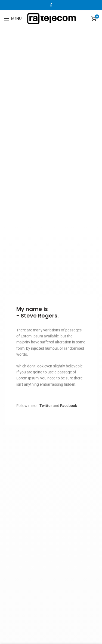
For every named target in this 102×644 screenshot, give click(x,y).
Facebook (69, 406)
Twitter (46, 406)
